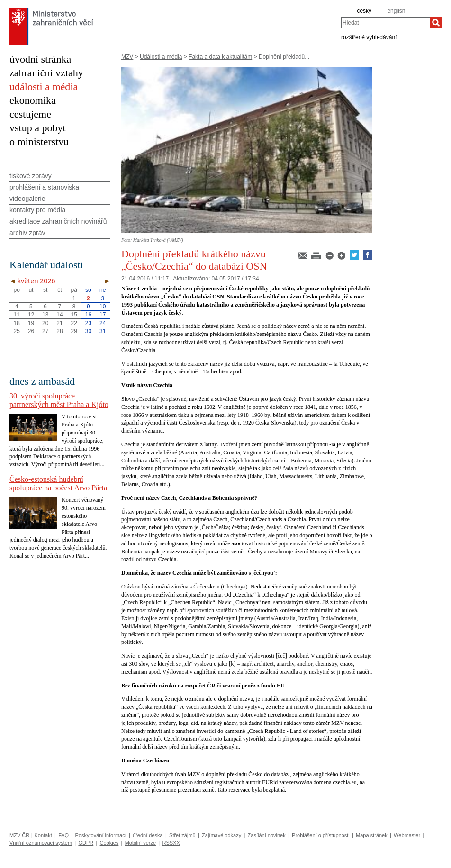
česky (364, 11)
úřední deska (148, 835)
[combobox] (386, 23)
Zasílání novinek (267, 835)
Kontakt (43, 835)
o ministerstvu (39, 141)
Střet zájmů (182, 835)
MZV (127, 57)
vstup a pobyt (38, 128)
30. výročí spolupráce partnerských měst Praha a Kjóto (59, 400)
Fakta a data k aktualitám (220, 57)
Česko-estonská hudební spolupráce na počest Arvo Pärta (58, 484)
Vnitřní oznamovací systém (41, 843)
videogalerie (27, 199)
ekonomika (33, 100)
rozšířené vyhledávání (369, 37)
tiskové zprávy (31, 176)
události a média (44, 86)
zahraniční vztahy (46, 73)
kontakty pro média (37, 210)
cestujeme (30, 114)
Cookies (109, 843)
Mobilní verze (140, 843)
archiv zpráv (27, 233)
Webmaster (407, 835)
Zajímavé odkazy (221, 835)
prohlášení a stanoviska (44, 187)
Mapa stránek (372, 835)
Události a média (161, 57)
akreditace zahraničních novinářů (58, 221)
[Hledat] (436, 23)
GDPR (86, 843)
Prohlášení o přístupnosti (321, 835)
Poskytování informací (101, 835)
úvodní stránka (40, 59)
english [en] (396, 11)
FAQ (63, 835)
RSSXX (171, 843)
